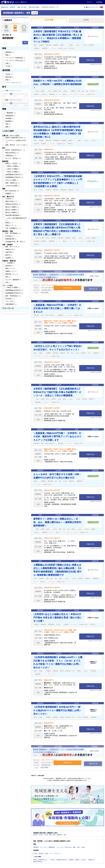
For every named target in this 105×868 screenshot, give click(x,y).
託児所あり (10, 236)
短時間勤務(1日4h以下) (14, 175)
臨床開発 (9, 121)
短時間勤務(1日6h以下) (14, 177)
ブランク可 (10, 301)
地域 (6, 28)
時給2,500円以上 (12, 153)
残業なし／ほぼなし (13, 163)
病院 (8, 55)
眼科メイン (10, 268)
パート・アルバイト (13, 83)
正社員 (9, 74)
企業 (8, 63)
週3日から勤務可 (12, 213)
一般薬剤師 (10, 113)
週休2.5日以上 (11, 201)
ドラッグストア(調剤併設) (15, 58)
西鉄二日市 (52, 835)
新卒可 (8, 255)
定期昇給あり (11, 156)
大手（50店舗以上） (13, 228)
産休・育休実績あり (13, 233)
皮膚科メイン (11, 271)
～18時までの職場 (12, 172)
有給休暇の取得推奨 (13, 215)
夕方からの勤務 (11, 180)
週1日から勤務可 (12, 207)
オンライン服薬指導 (13, 280)
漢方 (8, 277)
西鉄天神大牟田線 (34, 7)
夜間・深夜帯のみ (12, 183)
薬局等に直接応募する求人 (15, 138)
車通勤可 (10, 194)
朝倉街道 (60, 835)
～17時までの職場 (12, 169)
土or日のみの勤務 (12, 186)
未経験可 (9, 258)
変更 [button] (25, 43)
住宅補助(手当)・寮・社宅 (15, 242)
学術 (8, 124)
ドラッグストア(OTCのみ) (15, 61)
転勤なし (9, 223)
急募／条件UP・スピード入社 (16, 145)
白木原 (40, 835)
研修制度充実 (11, 239)
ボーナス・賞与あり (13, 158)
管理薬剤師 (10, 116)
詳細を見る (90, 60)
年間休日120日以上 (13, 204)
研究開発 (9, 118)
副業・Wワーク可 (12, 247)
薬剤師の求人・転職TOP (8, 7)
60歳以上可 (10, 249)
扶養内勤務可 (11, 304)
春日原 (35, 835)
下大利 (46, 835)
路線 (15, 28)
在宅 (8, 282)
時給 (14, 100)
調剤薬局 (10, 52)
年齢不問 (9, 252)
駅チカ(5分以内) (12, 191)
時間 (24, 28)
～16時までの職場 (12, 166)
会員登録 (99, 2)
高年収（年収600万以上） (15, 150)
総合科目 (9, 266)
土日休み (9, 199)
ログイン (90, 2)
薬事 (8, 127)
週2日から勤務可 (12, 210)
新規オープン (11, 225)
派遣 (8, 80)
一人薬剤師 (10, 263)
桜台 (65, 835)
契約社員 (9, 77)
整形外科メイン (11, 274)
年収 (14, 91)
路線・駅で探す (22, 7)
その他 (8, 66)
